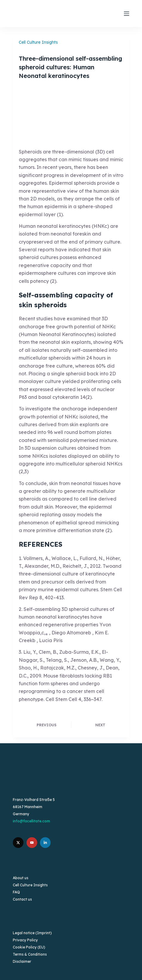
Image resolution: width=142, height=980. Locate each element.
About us (21, 878)
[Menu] (127, 14)
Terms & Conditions (30, 954)
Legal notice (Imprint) (32, 933)
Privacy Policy (25, 940)
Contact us (22, 899)
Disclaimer (22, 961)
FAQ (16, 892)
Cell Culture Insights (38, 42)
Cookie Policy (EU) (29, 947)
